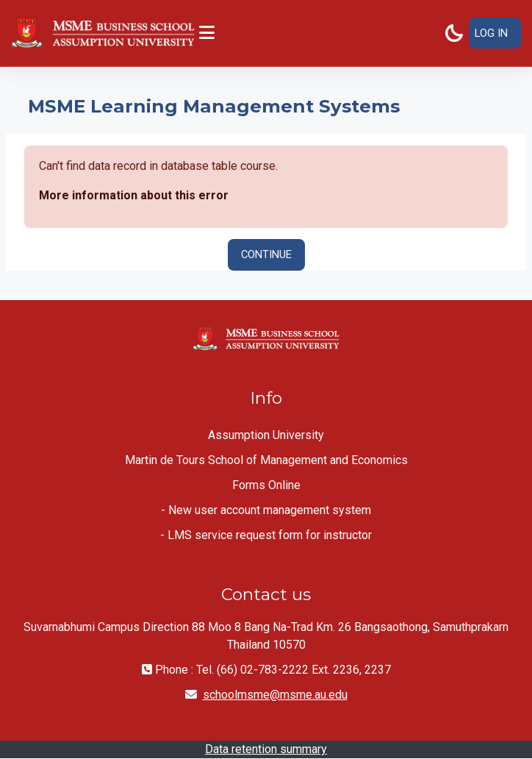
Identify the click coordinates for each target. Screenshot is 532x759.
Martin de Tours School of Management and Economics (266, 460)
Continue (266, 254)
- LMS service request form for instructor (266, 535)
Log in (491, 33)
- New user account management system (266, 510)
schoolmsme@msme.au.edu (275, 695)
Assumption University (266, 435)
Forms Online (266, 485)
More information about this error (134, 195)
